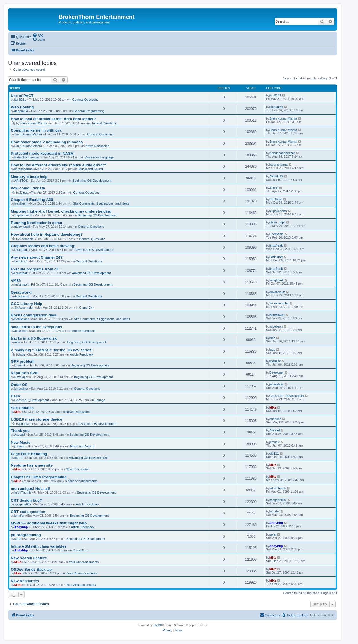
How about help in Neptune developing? (47, 234)
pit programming (26, 535)
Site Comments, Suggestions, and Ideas (101, 203)
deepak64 (21, 111)
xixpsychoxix (23, 215)
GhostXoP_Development (32, 400)
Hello (15, 396)
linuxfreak (21, 250)
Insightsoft (21, 284)
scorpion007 (23, 504)
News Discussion (97, 146)
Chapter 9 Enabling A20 (32, 200)
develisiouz (22, 296)
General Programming (89, 111)
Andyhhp (21, 527)
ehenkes (25, 424)
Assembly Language (100, 157)
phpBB (158, 625)
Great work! (21, 292)
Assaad (20, 435)
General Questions (85, 100)
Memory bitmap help (29, 177)
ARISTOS (21, 181)
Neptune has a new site (32, 465)
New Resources (25, 581)
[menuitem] (38, 35)
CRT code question (28, 512)
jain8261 (20, 100)
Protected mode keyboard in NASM (42, 153)
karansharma (23, 169)
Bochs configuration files (33, 315)
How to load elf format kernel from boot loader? (53, 119)
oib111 (19, 458)
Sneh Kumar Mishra (33, 123)
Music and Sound (91, 169)
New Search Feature (29, 558)
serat (18, 539)
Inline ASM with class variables (39, 546)
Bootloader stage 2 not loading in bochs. (47, 142)
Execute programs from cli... (36, 269)
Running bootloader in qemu (36, 223)
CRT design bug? (26, 500)
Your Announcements (83, 481)
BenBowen (22, 319)
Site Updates (22, 408)
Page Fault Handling (29, 454)
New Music (21, 442)
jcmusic (20, 446)
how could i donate (28, 188)
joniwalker (21, 389)
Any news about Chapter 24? (37, 257)
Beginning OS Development (92, 181)
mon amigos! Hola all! (30, 489)
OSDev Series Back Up (31, 569)
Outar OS (19, 385)
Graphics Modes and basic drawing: (43, 246)
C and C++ (87, 308)
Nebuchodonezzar (27, 157)
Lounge (100, 400)
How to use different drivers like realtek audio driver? (58, 165)
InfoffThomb (23, 492)
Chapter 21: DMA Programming (39, 477)
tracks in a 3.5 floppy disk (34, 338)
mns (17, 342)
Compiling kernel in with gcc (36, 130)
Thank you (20, 431)
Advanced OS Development (94, 250)
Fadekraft (21, 261)
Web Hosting (22, 107)
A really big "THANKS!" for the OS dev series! (52, 350)
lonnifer (19, 516)
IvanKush (21, 203)
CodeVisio (27, 239)
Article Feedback (84, 331)
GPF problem (23, 361)
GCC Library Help (27, 304)
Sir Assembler (24, 308)
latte (22, 354)
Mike (18, 412)
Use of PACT (22, 96)
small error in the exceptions (37, 327)
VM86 (16, 281)
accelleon (21, 331)
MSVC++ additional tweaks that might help (49, 523)
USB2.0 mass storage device (37, 419)
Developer (21, 377)
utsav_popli (22, 227)
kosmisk (20, 365)
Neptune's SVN (24, 373)
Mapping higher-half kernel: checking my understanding (61, 211)
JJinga (24, 193)
